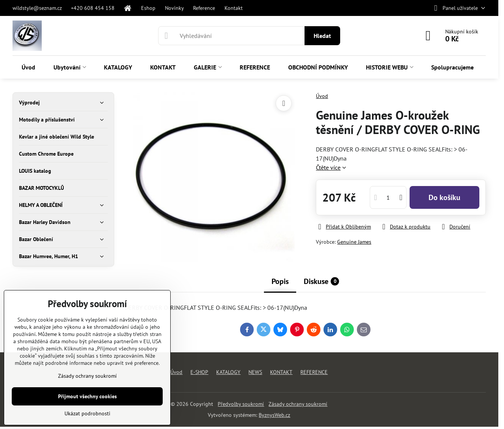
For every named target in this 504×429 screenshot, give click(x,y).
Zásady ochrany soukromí (298, 404)
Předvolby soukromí (241, 404)
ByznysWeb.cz (274, 415)
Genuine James (354, 242)
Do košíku (444, 197)
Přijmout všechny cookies (87, 396)
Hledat (322, 36)
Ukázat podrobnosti (87, 413)
